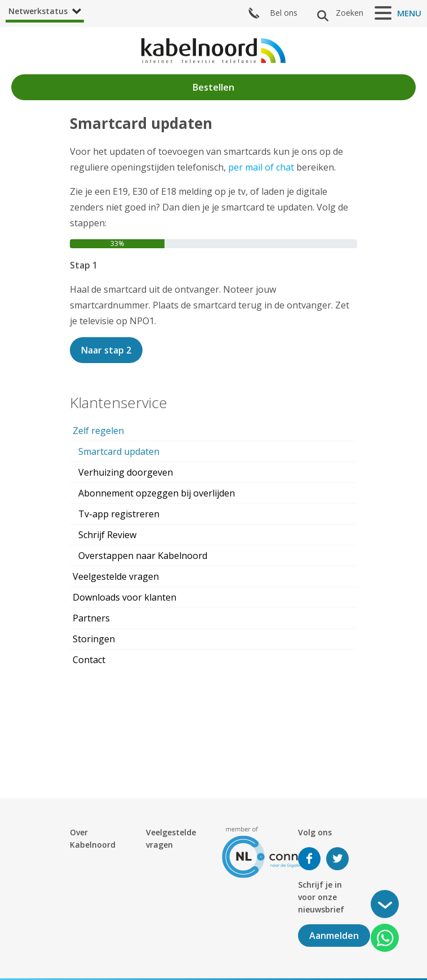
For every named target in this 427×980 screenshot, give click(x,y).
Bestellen (213, 87)
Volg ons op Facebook (309, 859)
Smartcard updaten (119, 451)
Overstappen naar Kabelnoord (143, 556)
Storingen (94, 639)
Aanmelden (334, 936)
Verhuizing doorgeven (126, 472)
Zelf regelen (98, 431)
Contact (89, 660)
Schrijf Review (107, 535)
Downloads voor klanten (124, 597)
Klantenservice (119, 402)
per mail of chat (261, 167)
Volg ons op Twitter (337, 859)
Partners (91, 618)
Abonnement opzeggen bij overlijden (157, 493)
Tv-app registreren (119, 514)
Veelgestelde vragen (116, 576)
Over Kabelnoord (93, 838)
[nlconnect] (270, 851)
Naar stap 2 (106, 350)
